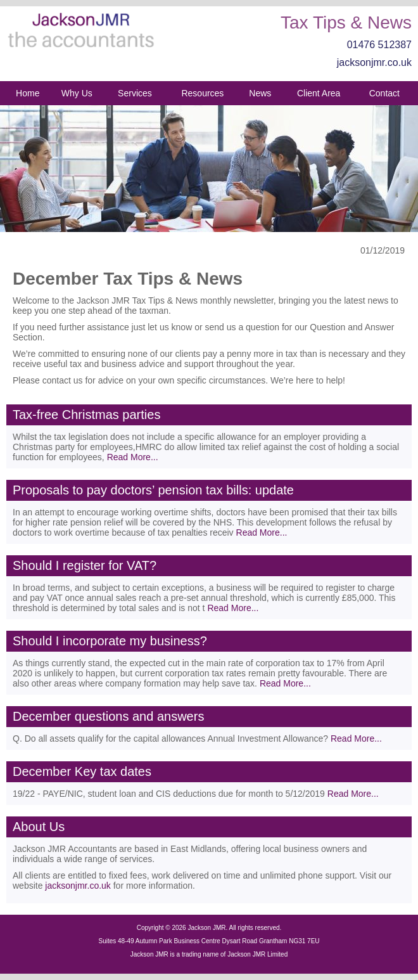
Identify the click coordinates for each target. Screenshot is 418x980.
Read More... (133, 457)
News (260, 93)
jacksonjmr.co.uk (374, 62)
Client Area (319, 93)
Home (28, 93)
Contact (384, 93)
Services (135, 93)
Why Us (77, 93)
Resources (202, 93)
